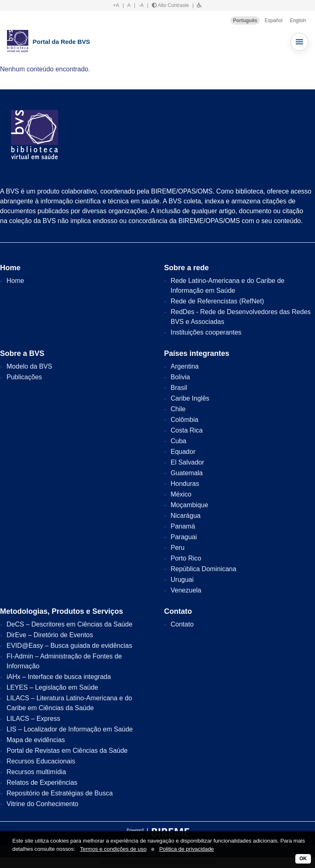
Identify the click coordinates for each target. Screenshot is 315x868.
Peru (178, 548)
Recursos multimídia (36, 772)
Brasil (179, 388)
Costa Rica (187, 430)
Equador (183, 452)
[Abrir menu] (299, 42)
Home (15, 281)
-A (141, 5)
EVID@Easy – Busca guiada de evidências (69, 646)
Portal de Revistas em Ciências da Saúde (67, 751)
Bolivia (180, 377)
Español (273, 21)
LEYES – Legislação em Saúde (52, 687)
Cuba (178, 441)
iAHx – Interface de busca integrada (59, 677)
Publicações (24, 377)
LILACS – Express (33, 719)
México (181, 494)
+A (116, 5)
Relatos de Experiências (42, 783)
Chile (178, 409)
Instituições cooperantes (206, 332)
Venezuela (186, 590)
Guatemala (187, 473)
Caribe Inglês (190, 398)
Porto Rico (186, 558)
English (298, 21)
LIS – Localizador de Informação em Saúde (70, 729)
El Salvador (187, 462)
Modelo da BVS (29, 366)
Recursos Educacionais (41, 761)
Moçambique (189, 505)
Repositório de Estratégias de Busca (60, 793)
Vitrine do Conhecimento (42, 804)
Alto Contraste (170, 5)
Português (245, 21)
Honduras (185, 484)
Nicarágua (186, 516)
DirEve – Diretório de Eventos (50, 635)
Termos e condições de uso (113, 849)
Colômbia (185, 420)
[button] (199, 5)
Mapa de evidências (36, 740)
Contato (182, 624)
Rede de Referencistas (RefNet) (217, 301)
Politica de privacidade (186, 849)
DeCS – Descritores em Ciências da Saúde (70, 624)
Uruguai (182, 580)
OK (303, 859)
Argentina (185, 366)
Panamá (183, 526)
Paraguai (184, 537)
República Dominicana (203, 569)
